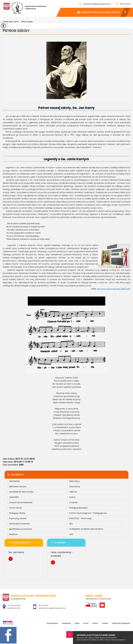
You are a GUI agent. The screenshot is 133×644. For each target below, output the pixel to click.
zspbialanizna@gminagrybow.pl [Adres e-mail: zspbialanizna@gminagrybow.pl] (52, 608)
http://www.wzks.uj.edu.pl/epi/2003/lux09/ (114, 289)
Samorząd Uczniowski (19, 524)
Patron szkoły (16, 31)
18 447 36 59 (123, 4)
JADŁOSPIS (14, 497)
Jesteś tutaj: (8, 22)
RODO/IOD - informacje (80, 518)
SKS (71, 524)
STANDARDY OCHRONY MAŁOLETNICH (86, 529)
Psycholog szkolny (18, 518)
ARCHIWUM (14, 481)
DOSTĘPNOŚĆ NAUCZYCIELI (21, 492)
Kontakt (116, 12)
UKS (71, 534)
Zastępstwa (86, 12)
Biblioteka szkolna (18, 487)
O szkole (73, 502)
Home (16, 22)
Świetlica (13, 534)
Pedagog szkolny (17, 513)
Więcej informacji (11, 559)
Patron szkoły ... (26, 22)
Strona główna (77, 12)
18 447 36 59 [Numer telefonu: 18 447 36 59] (43, 605)
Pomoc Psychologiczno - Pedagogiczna (88, 513)
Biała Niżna (74, 481)
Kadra (95, 12)
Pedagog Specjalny (78, 508)
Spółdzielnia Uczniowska (21, 529)
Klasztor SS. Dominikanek (21, 502)
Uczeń (102, 12)
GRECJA (73, 492)
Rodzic (108, 12)
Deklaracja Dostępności (121, 623)
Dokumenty (75, 487)
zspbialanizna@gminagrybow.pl (94, 4)
